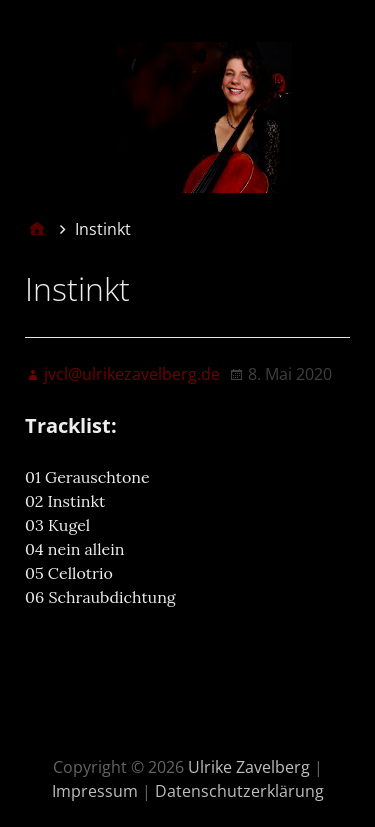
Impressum (95, 791)
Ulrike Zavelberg (249, 767)
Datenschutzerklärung (239, 791)
